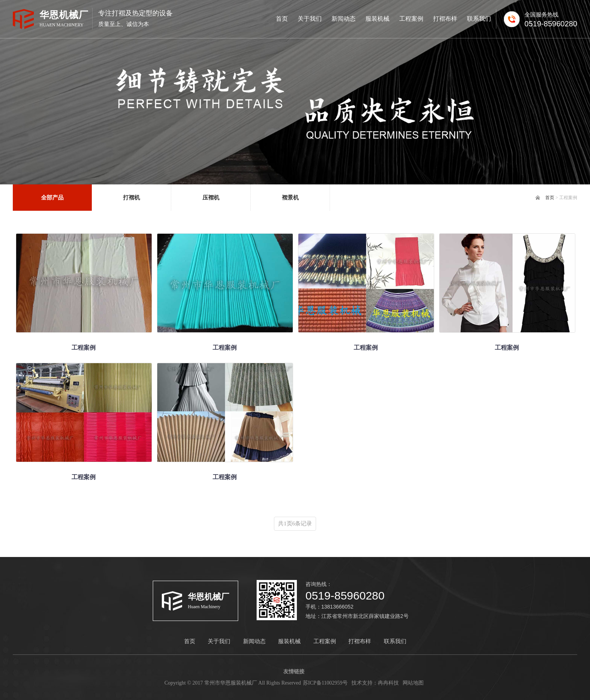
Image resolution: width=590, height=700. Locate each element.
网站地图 (413, 683)
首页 (550, 198)
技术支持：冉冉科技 (375, 683)
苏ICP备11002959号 (325, 683)
